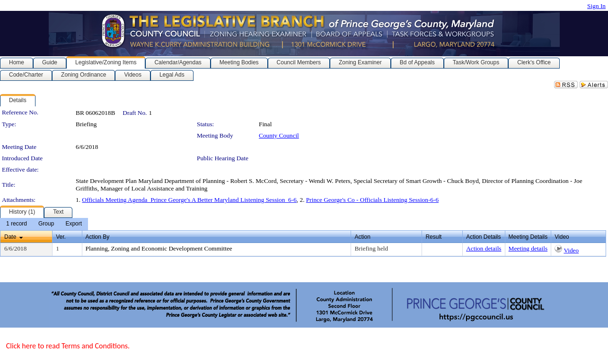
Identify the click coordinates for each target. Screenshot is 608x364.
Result (433, 237)
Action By (98, 237)
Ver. (61, 237)
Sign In (596, 6)
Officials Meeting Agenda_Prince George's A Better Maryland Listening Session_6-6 (189, 200)
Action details (484, 248)
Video (571, 250)
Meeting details (528, 248)
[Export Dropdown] (74, 224)
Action (362, 237)
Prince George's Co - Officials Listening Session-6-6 (372, 200)
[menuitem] (17, 224)
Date (10, 237)
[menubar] (44, 224)
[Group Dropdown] (46, 224)
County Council (279, 135)
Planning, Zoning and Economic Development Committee (159, 248)
